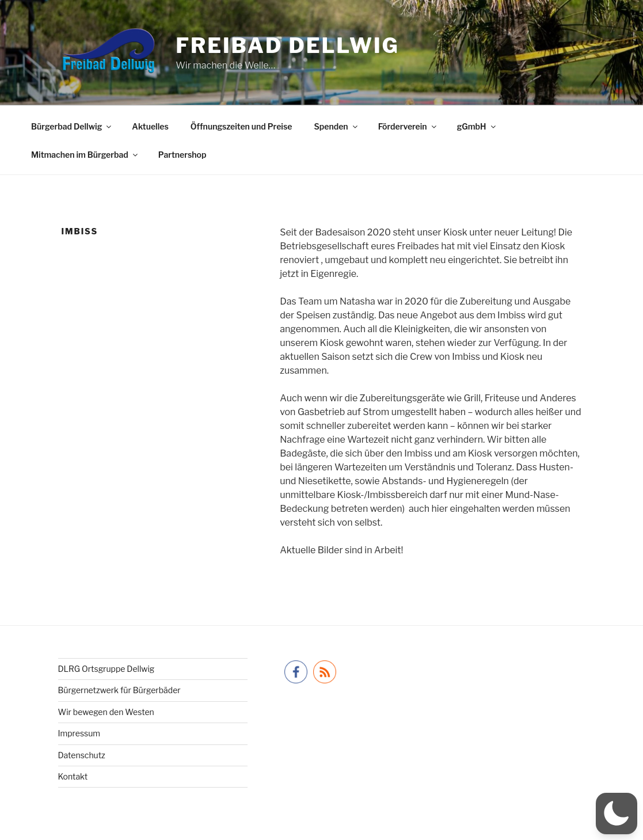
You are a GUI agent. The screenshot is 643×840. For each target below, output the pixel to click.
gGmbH (477, 126)
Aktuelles (150, 126)
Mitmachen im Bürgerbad (85, 155)
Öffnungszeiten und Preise (241, 126)
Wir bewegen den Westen (106, 712)
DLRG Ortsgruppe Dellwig (106, 669)
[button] (617, 814)
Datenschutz (82, 755)
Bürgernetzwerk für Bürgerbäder (119, 690)
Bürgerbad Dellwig (72, 126)
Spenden (336, 126)
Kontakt (73, 776)
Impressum (79, 733)
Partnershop (182, 155)
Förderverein (408, 126)
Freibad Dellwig (288, 45)
